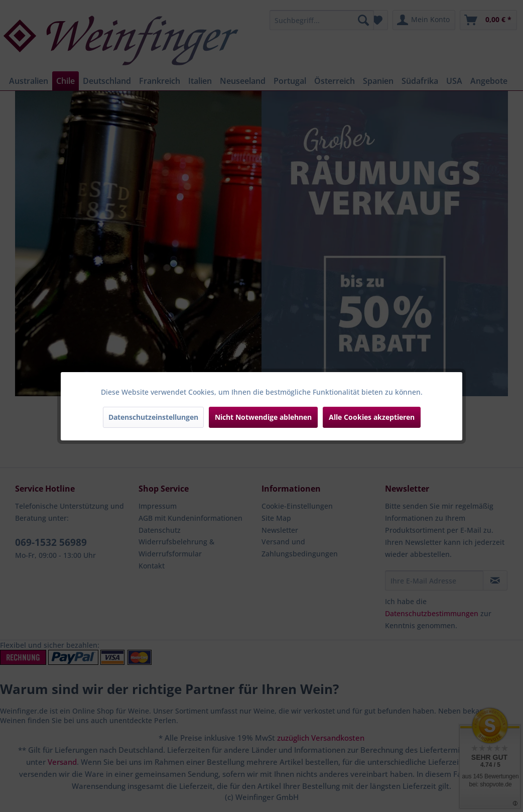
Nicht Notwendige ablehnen (263, 417)
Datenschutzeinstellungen (153, 417)
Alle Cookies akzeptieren (372, 417)
